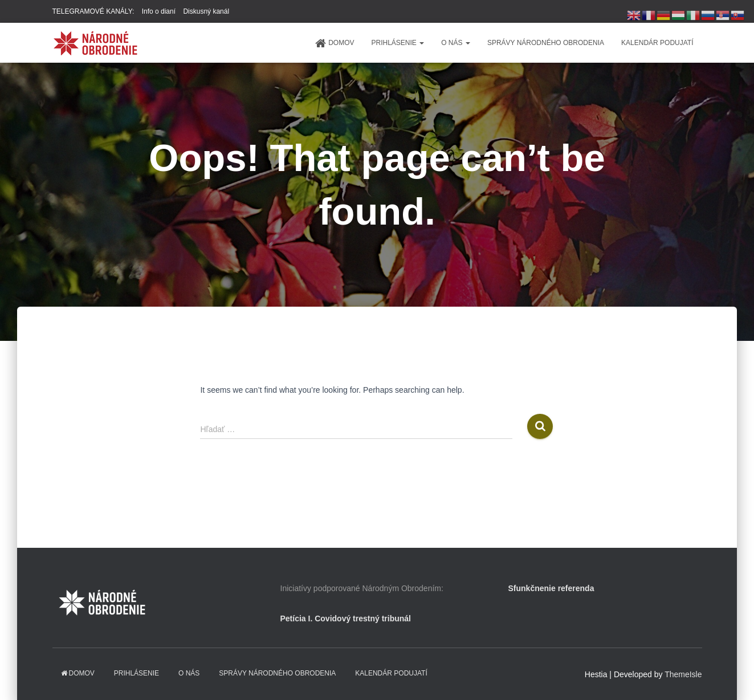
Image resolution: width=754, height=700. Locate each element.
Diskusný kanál (206, 11)
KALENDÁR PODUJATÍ (657, 43)
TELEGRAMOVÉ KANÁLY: (93, 11)
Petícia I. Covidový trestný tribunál (346, 618)
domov (334, 43)
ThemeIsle (683, 674)
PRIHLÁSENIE (398, 43)
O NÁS (456, 43)
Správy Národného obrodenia (546, 43)
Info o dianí (159, 11)
